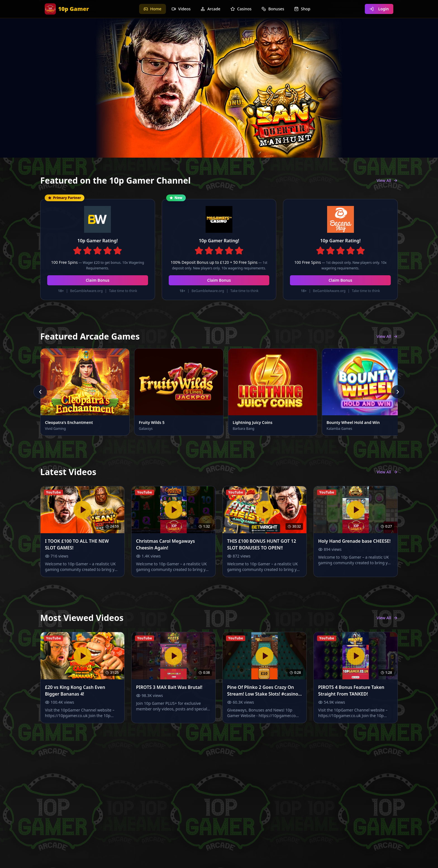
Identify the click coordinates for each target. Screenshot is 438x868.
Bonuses (273, 9)
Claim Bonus (98, 280)
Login (379, 9)
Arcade (210, 9)
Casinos (241, 9)
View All (387, 180)
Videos (181, 9)
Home (153, 9)
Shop (302, 9)
